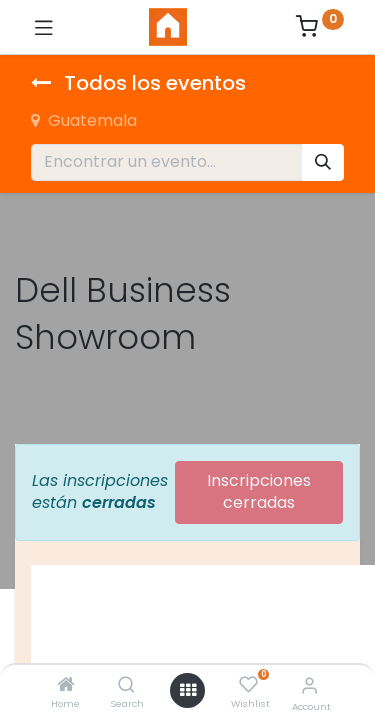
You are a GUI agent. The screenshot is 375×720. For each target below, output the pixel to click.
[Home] (66, 685)
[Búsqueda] (323, 162)
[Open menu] (188, 690)
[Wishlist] (248, 685)
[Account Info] (309, 685)
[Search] (126, 685)
